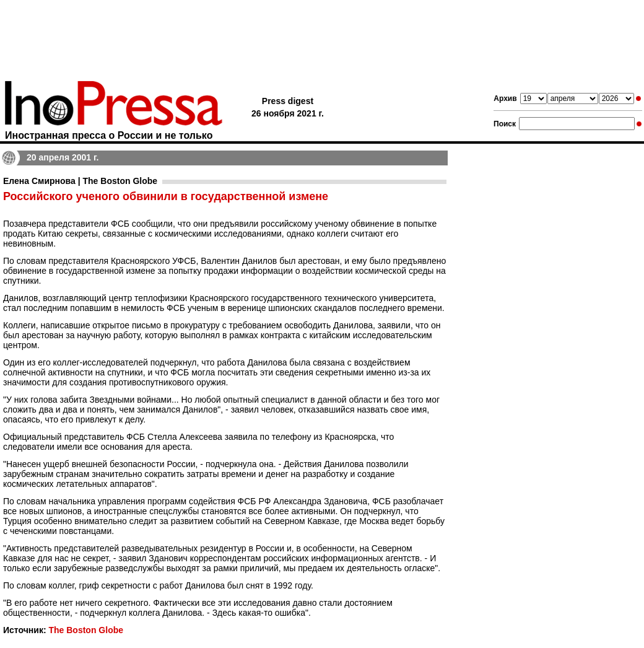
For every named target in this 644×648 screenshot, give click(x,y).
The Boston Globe (86, 630)
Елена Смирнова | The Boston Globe (80, 181)
